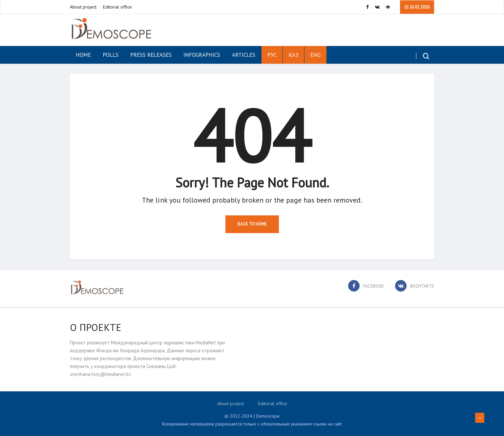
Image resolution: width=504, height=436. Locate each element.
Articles (244, 55)
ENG (315, 55)
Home (83, 55)
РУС (272, 55)
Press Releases (151, 55)
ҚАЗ (294, 55)
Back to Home (252, 224)
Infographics (202, 55)
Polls (111, 55)
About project (83, 7)
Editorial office (117, 7)
